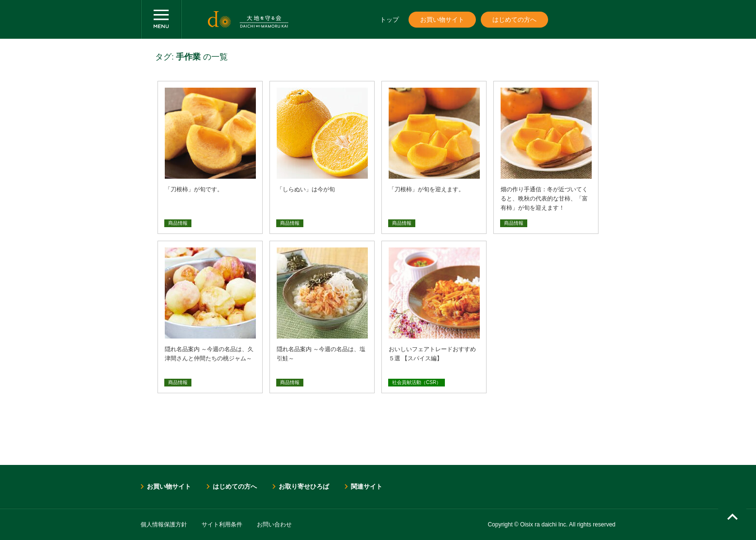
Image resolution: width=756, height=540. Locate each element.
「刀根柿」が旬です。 (194, 189)
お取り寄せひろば (304, 486)
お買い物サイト (442, 20)
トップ (389, 20)
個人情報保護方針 (164, 525)
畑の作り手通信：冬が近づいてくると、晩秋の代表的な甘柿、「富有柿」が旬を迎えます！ (544, 199)
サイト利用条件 (222, 525)
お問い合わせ (274, 525)
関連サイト (367, 486)
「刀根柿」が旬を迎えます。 (426, 189)
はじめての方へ (514, 20)
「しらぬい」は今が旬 (306, 189)
